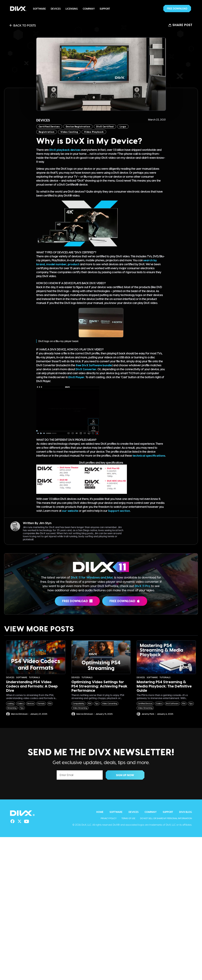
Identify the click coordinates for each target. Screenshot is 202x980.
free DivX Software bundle (94, 365)
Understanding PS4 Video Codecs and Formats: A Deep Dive (32, 686)
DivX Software (172, 703)
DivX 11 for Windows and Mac (92, 577)
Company (89, 9)
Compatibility (79, 703)
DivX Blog (186, 812)
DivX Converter (86, 369)
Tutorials (34, 677)
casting (11, 703)
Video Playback (94, 132)
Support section (119, 511)
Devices (56, 9)
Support (105, 9)
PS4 (50, 703)
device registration (78, 127)
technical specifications (149, 455)
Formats (41, 703)
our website (70, 511)
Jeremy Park (145, 714)
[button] (177, 9)
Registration (47, 132)
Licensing (72, 9)
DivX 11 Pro (142, 586)
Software (39, 9)
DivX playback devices (65, 150)
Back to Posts (23, 25)
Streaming (12, 708)
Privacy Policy (109, 818)
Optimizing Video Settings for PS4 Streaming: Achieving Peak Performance (99, 686)
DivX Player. (77, 377)
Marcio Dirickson (17, 714)
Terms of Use (128, 818)
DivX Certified (105, 127)
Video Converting (110, 703)
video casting (69, 132)
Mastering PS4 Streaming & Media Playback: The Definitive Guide (164, 686)
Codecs (20, 703)
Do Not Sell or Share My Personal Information (166, 818)
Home (100, 812)
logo (123, 127)
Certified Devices (49, 127)
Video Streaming (80, 708)
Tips (22, 708)
